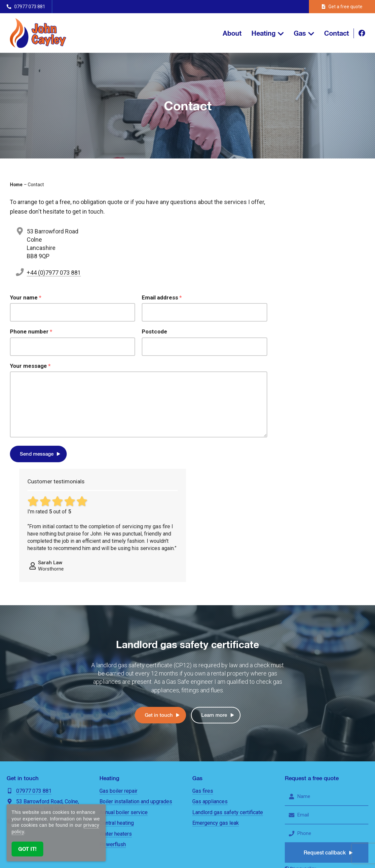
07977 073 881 (34, 671)
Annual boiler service (124, 693)
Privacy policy (303, 749)
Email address (162, 298)
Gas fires (203, 671)
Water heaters (116, 714)
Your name (26, 298)
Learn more (214, 595)
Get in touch (159, 595)
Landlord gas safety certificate (228, 693)
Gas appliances (210, 682)
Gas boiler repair (118, 671)
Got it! (27, 849)
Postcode (154, 332)
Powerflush (113, 725)
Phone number (31, 332)
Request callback (325, 733)
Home (16, 185)
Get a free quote (342, 7)
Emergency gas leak (216, 703)
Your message (30, 366)
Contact (337, 33)
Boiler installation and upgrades (136, 682)
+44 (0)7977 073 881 (54, 273)
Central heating (117, 703)
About (232, 33)
